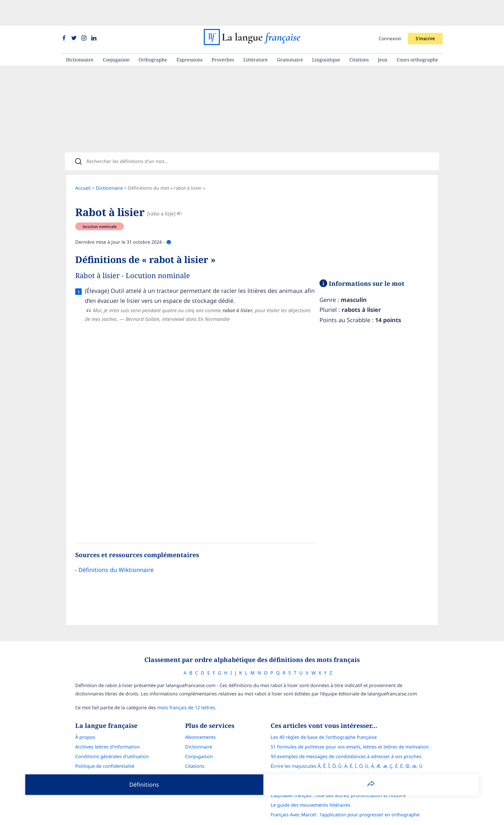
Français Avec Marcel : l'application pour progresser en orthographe (345, 796)
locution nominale (100, 205)
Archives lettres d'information (108, 728)
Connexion (390, 13)
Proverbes (223, 34)
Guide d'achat (200, 757)
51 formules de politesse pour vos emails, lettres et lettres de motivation (350, 728)
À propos (85, 718)
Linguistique (326, 34)
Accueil (83, 167)
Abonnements (200, 718)
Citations (359, 34)
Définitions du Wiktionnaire (116, 548)
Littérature (256, 34)
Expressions (189, 34)
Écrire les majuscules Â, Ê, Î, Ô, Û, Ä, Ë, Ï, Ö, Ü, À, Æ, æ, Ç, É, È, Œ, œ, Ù (347, 747)
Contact (84, 767)
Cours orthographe (417, 34)
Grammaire (290, 34)
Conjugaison (116, 34)
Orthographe (153, 34)
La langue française (244, 816)
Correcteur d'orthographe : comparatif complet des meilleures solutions (349, 767)
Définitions (144, 784)
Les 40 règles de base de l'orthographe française (324, 718)
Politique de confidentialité (105, 747)
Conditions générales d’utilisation (112, 738)
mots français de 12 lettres (186, 689)
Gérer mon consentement (103, 757)
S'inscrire (425, 13)
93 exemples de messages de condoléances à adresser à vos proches (346, 738)
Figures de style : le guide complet (308, 757)
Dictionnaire (80, 34)
